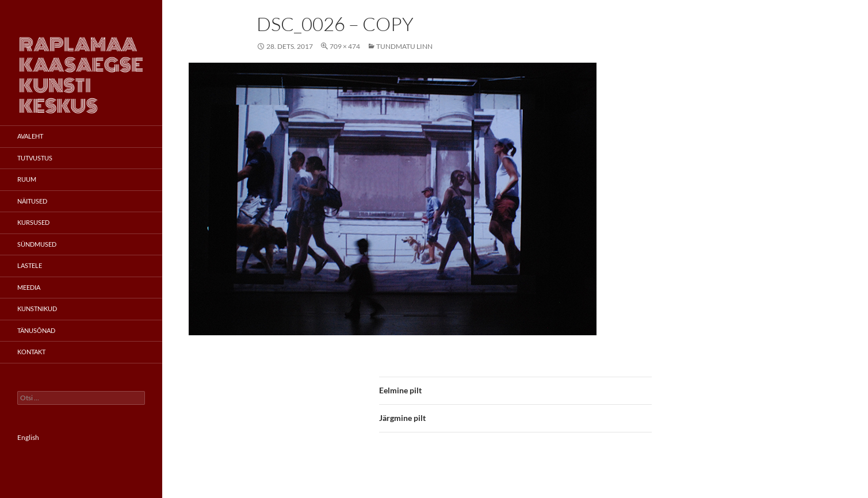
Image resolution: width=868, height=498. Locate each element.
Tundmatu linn (404, 46)
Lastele (30, 265)
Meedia (29, 287)
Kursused (33, 222)
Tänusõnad (36, 330)
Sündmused (37, 244)
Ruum (27, 179)
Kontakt (31, 352)
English (28, 437)
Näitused (32, 201)
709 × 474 (345, 46)
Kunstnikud (37, 309)
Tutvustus (35, 158)
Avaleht (30, 136)
